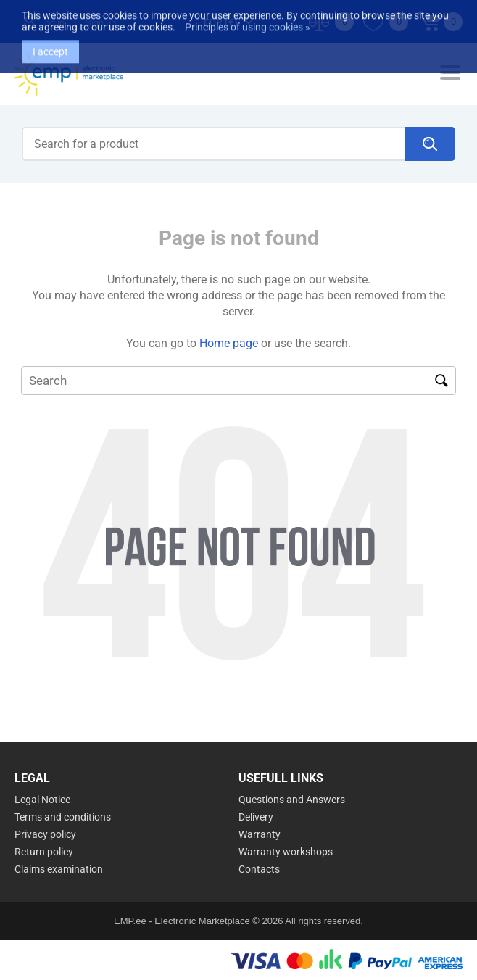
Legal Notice (42, 800)
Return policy (44, 852)
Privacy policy (45, 834)
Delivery (256, 817)
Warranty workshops (286, 852)
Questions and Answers (292, 800)
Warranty (260, 834)
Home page (229, 343)
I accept (50, 41)
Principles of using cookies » (248, 17)
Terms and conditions (63, 817)
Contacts (259, 869)
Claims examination (59, 869)
